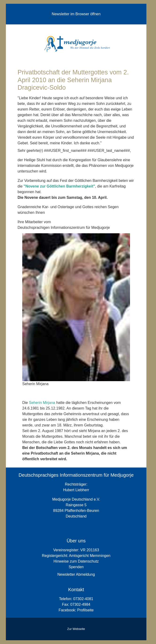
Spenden (76, 567)
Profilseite (85, 610)
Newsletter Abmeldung (76, 574)
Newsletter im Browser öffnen (76, 14)
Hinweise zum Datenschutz (76, 561)
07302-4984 (80, 604)
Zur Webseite (76, 629)
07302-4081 (83, 599)
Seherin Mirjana (42, 403)
